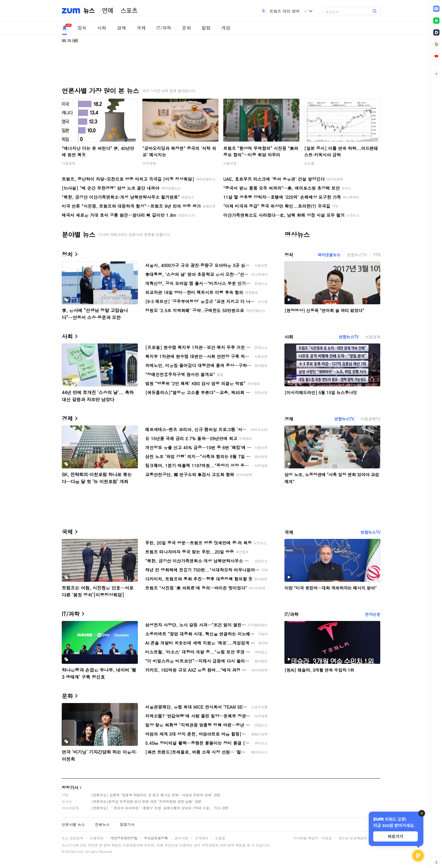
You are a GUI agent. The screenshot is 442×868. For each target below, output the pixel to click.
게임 (226, 28)
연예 (108, 11)
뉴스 (89, 11)
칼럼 (206, 28)
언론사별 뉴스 (73, 824)
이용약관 (97, 838)
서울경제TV (370, 419)
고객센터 (202, 838)
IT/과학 (164, 28)
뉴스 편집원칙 (72, 838)
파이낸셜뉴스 (329, 255)
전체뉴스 (102, 824)
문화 (186, 28)
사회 (102, 28)
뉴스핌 (309, 163)
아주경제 (149, 163)
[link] (436, 9)
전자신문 (373, 614)
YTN (377, 255)
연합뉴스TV (357, 255)
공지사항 (181, 838)
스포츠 (129, 11)
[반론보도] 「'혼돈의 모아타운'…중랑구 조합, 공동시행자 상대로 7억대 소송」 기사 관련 (160, 808)
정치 (82, 28)
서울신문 (230, 163)
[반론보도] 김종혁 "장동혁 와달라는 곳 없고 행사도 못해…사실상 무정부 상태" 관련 (156, 795)
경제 (121, 28)
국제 (141, 28)
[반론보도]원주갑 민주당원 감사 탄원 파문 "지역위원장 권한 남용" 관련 (146, 801)
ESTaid (70, 852)
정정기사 (70, 787)
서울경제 (68, 163)
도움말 (220, 838)
